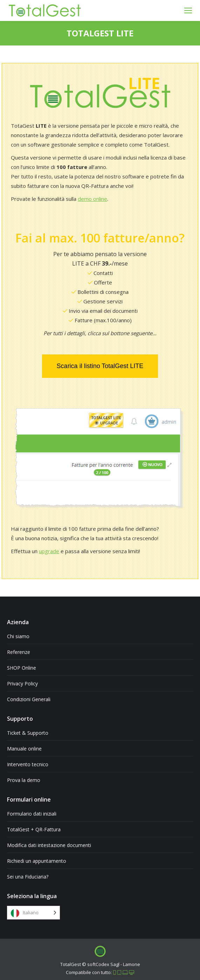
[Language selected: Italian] (33, 913)
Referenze (19, 652)
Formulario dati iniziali (32, 814)
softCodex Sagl (103, 964)
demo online (92, 199)
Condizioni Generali (29, 699)
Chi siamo (18, 636)
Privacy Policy (22, 683)
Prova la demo (24, 780)
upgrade (49, 551)
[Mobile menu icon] (188, 10)
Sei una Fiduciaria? (28, 877)
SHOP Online (22, 668)
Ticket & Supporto (28, 733)
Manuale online (24, 749)
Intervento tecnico (28, 764)
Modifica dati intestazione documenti (49, 845)
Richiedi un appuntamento (37, 861)
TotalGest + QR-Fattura (34, 829)
